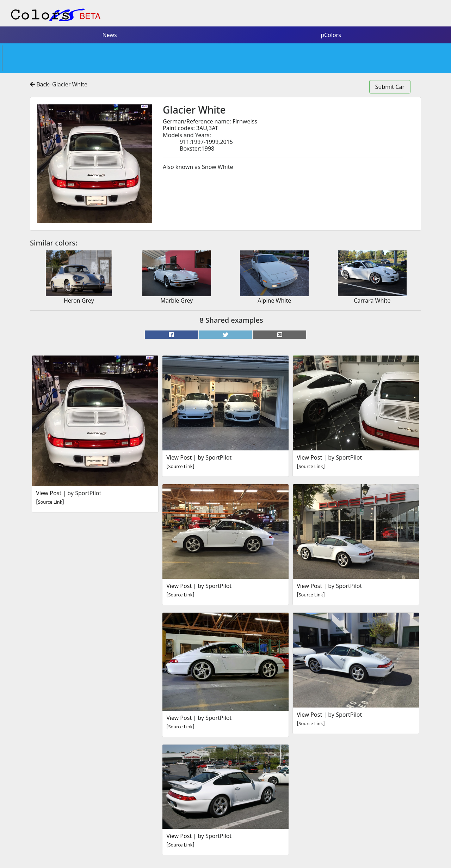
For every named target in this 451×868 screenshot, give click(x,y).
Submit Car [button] (390, 87)
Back (39, 84)
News (109, 35)
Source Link (50, 502)
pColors (331, 35)
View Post (49, 493)
